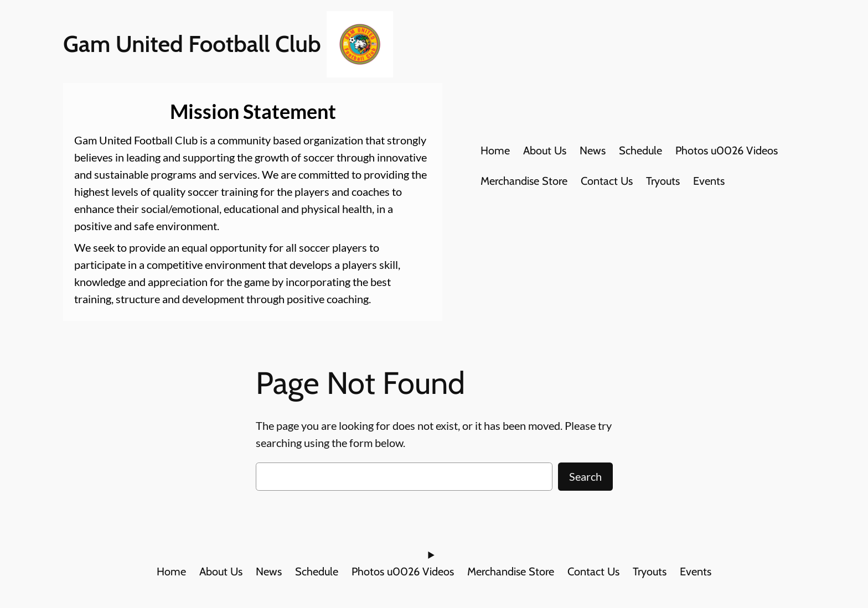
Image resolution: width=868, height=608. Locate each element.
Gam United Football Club (192, 44)
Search (585, 476)
